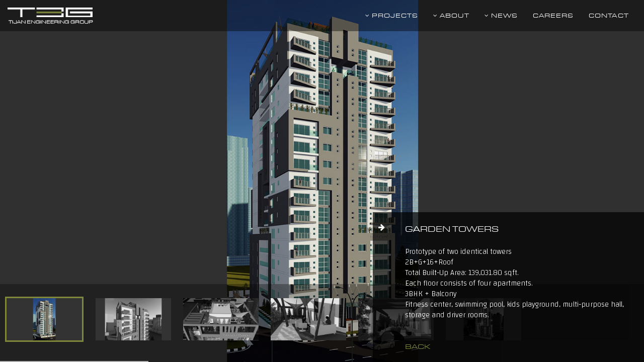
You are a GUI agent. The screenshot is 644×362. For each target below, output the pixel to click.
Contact (609, 15)
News (501, 15)
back (418, 346)
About (451, 15)
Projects (392, 15)
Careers (553, 15)
